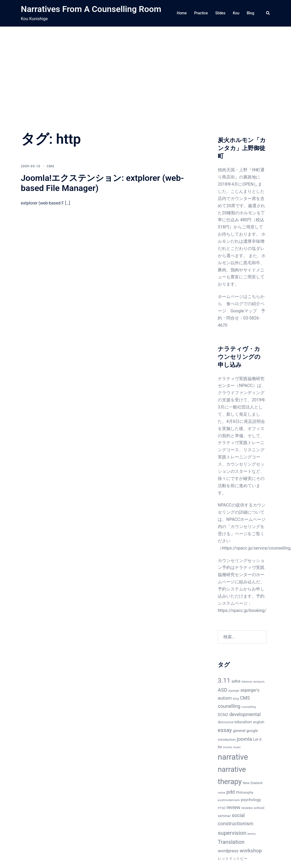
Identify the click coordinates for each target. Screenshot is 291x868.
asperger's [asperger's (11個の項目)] (250, 690)
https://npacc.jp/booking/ (242, 610)
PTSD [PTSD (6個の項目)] (222, 808)
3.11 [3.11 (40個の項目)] (224, 680)
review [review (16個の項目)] (233, 807)
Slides (220, 13)
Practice (201, 13)
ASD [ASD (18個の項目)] (223, 690)
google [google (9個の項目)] (252, 731)
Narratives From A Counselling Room (91, 9)
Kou (236, 13)
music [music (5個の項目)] (237, 747)
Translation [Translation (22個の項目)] (231, 842)
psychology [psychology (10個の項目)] (251, 800)
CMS (51, 166)
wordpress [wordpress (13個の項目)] (228, 851)
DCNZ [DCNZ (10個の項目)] (223, 715)
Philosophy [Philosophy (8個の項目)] (245, 792)
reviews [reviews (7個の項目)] (247, 808)
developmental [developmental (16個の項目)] (245, 714)
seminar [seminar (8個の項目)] (224, 816)
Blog (250, 13)
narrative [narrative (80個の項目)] (233, 757)
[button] (268, 13)
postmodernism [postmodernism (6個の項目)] (229, 800)
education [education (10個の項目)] (243, 722)
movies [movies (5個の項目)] (228, 747)
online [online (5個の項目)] (222, 793)
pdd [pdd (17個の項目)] (231, 792)
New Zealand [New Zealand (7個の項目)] (252, 783)
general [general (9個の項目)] (239, 731)
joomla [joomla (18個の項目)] (245, 739)
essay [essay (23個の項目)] (225, 730)
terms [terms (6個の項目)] (252, 834)
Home (182, 13)
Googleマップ (244, 311)
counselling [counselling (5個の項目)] (249, 707)
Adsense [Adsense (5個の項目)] (247, 682)
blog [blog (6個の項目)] (236, 699)
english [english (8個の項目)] (259, 722)
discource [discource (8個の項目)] (226, 722)
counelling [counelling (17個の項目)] (229, 706)
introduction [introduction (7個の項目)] (227, 740)
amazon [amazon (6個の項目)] (259, 682)
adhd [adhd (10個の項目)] (236, 681)
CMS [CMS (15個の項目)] (245, 698)
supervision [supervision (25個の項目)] (232, 833)
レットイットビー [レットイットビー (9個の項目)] (233, 858)
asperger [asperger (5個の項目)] (234, 691)
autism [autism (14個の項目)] (225, 698)
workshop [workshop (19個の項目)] (251, 851)
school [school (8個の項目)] (259, 808)
